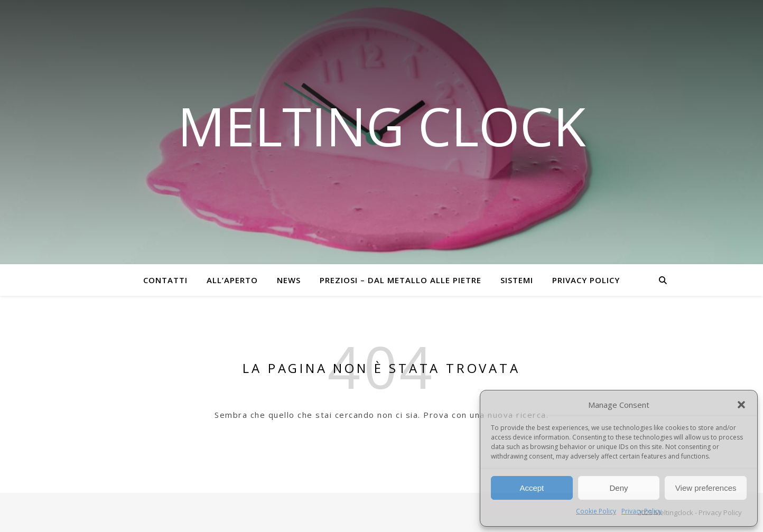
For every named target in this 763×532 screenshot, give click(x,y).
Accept (532, 488)
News (289, 280)
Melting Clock (382, 126)
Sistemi (517, 280)
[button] (741, 405)
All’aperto (232, 280)
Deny (618, 488)
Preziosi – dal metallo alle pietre (401, 280)
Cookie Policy (596, 511)
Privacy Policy (641, 511)
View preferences (706, 488)
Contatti (165, 280)
